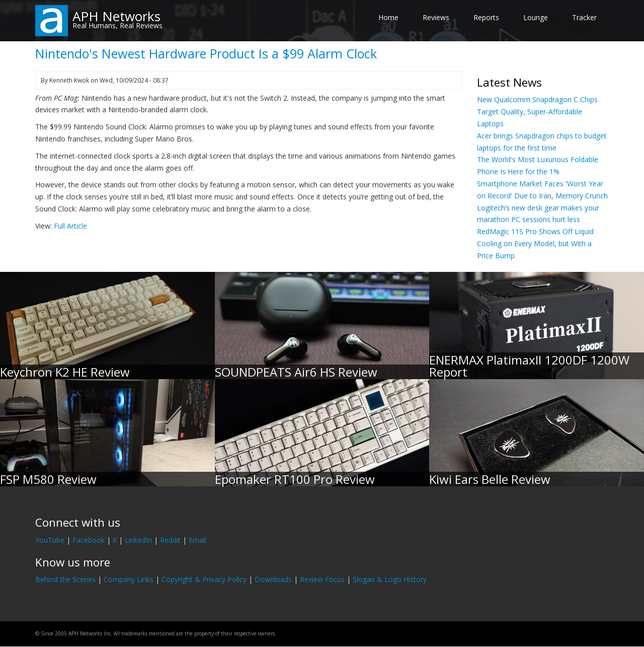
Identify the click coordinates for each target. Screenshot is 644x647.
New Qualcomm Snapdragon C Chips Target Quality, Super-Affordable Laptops (537, 112)
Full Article (70, 226)
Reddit (170, 540)
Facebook (89, 540)
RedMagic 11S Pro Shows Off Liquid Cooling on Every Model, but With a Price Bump (535, 243)
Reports (486, 17)
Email (197, 540)
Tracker (584, 17)
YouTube (50, 540)
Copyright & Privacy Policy (204, 579)
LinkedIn (138, 540)
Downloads (273, 579)
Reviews (436, 17)
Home (388, 17)
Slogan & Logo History (390, 579)
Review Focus (322, 579)
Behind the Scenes (65, 579)
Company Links (129, 579)
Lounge (536, 17)
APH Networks (116, 16)
